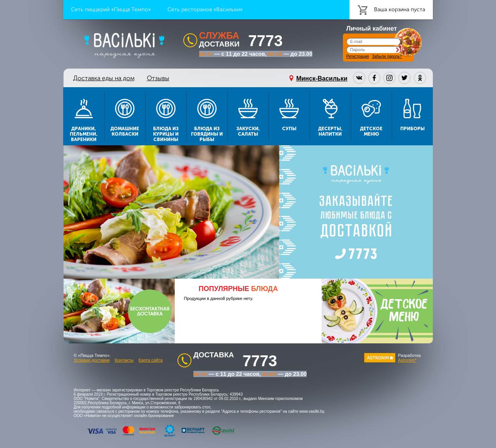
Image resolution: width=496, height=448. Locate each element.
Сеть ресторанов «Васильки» (205, 9)
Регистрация (358, 56)
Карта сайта (150, 360)
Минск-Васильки (322, 78)
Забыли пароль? (387, 56)
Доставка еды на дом (104, 78)
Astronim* (407, 360)
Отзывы (158, 78)
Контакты (124, 360)
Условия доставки (92, 360)
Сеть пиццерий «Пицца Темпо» (111, 9)
